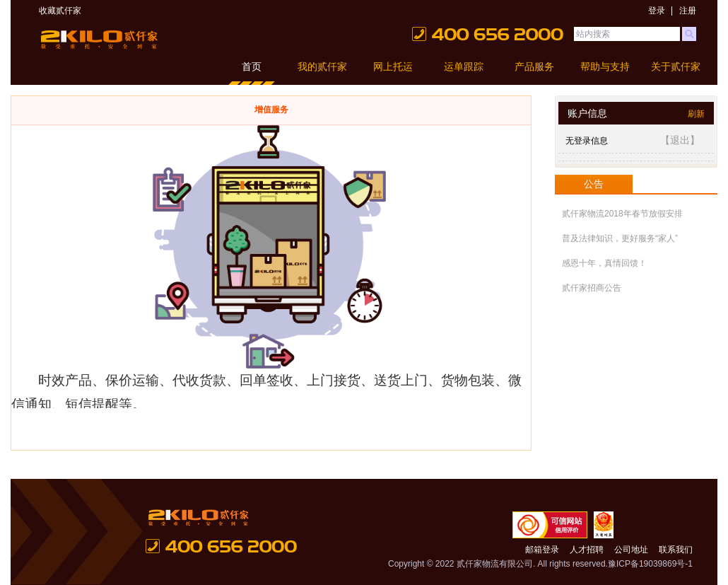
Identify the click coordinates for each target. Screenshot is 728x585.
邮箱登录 (542, 550)
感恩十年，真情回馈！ (604, 263)
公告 (594, 184)
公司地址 (631, 550)
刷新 (696, 114)
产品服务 (534, 66)
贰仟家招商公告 (592, 288)
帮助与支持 (605, 66)
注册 (688, 11)
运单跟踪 (464, 66)
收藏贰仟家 (60, 11)
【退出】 (680, 140)
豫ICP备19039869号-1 (650, 564)
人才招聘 (587, 550)
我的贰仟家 (322, 66)
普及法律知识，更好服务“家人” (620, 238)
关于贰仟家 (676, 66)
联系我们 (676, 550)
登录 (657, 11)
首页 (252, 66)
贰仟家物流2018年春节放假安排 (622, 214)
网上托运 (393, 66)
